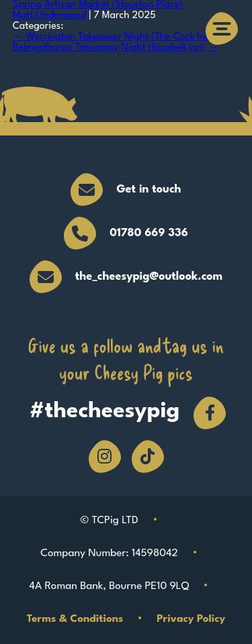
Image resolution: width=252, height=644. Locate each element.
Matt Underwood (50, 16)
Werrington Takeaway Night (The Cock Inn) (114, 37)
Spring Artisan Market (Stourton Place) (98, 5)
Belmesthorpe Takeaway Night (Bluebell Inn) (116, 48)
